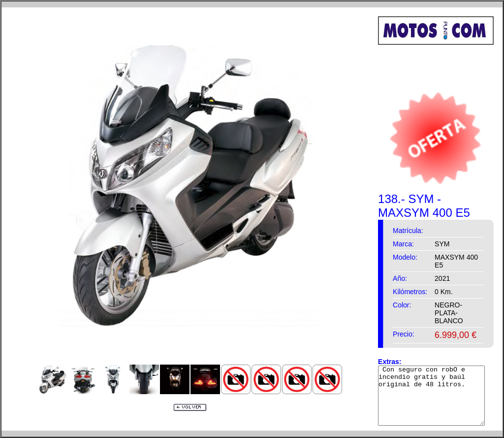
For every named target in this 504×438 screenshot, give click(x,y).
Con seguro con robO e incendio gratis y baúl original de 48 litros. (438, 396)
